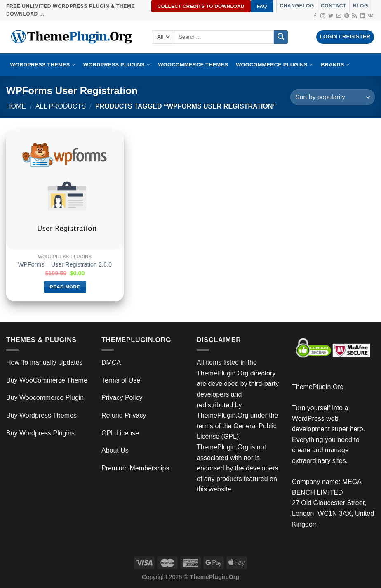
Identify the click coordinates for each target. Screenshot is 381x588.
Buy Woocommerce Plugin (45, 398)
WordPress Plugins (117, 65)
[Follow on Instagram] (323, 16)
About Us (115, 450)
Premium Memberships (135, 468)
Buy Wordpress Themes (41, 415)
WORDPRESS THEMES (43, 65)
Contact (334, 6)
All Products (61, 106)
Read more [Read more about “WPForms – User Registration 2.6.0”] (65, 287)
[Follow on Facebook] (315, 16)
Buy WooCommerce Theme (47, 380)
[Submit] (281, 37)
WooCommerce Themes (193, 65)
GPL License (120, 433)
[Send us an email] (339, 16)
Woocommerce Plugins (274, 65)
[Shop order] (333, 97)
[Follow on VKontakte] (370, 16)
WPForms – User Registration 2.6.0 (65, 264)
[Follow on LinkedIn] (362, 16)
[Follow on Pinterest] (347, 16)
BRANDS (335, 65)
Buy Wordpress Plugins (40, 433)
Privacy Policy (122, 398)
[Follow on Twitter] (331, 16)
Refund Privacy (124, 415)
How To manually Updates (45, 362)
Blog (361, 6)
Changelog (297, 6)
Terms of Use (121, 380)
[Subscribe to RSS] (355, 16)
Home (16, 106)
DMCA (111, 362)
